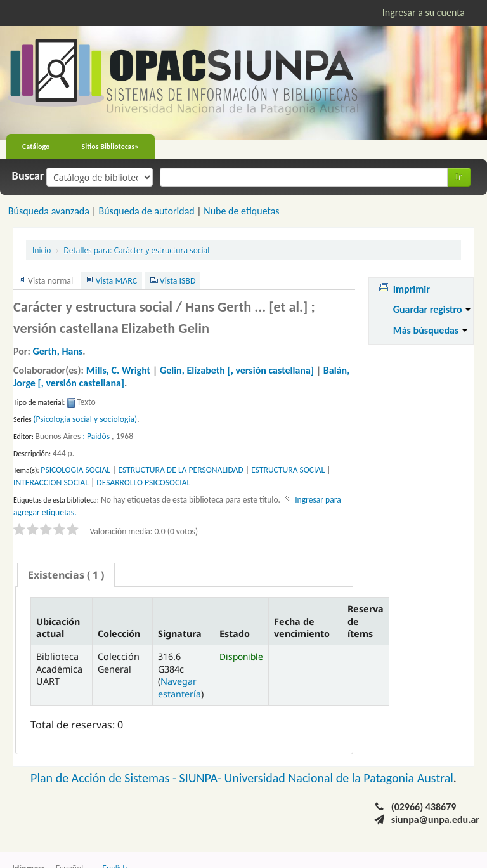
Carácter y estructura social (136, 250)
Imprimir (412, 289)
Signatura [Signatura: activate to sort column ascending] (180, 634)
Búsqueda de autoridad (146, 211)
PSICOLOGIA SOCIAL (75, 470)
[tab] (66, 575)
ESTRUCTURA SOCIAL (288, 470)
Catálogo (36, 147)
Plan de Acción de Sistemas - (105, 778)
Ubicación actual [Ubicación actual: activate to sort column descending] (58, 628)
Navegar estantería (179, 687)
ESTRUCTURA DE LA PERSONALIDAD (180, 470)
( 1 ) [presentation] (66, 575)
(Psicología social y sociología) (85, 419)
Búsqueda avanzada (49, 211)
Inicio (42, 250)
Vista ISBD (178, 281)
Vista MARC (116, 281)
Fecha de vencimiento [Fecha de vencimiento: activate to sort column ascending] (302, 628)
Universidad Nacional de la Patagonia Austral (339, 778)
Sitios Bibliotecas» (110, 147)
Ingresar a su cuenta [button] (424, 12)
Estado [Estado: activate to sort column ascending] (235, 634)
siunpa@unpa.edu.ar (435, 819)
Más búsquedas (430, 330)
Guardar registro (432, 309)
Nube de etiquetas (241, 211)
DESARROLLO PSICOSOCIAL (143, 483)
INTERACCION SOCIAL (51, 483)
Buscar (28, 176)
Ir (459, 177)
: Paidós (96, 436)
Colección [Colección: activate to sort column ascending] (119, 634)
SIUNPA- (202, 778)
